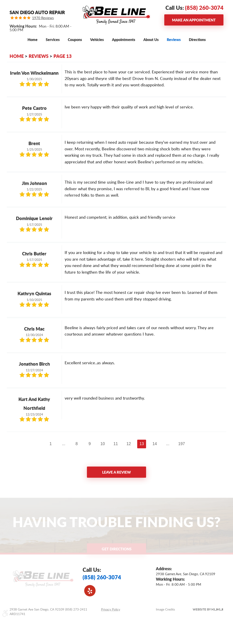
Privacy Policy (111, 609)
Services (53, 40)
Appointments (124, 40)
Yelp (90, 591)
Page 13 (63, 56)
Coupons (75, 40)
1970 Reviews (43, 18)
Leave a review (116, 472)
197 (181, 444)
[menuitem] (33, 40)
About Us (151, 40)
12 (129, 444)
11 (116, 444)
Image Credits (165, 609)
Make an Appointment (194, 20)
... (64, 444)
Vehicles (97, 40)
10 (103, 444)
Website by (208, 609)
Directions (197, 40)
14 (155, 444)
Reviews (174, 40)
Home (33, 40)
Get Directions (117, 549)
